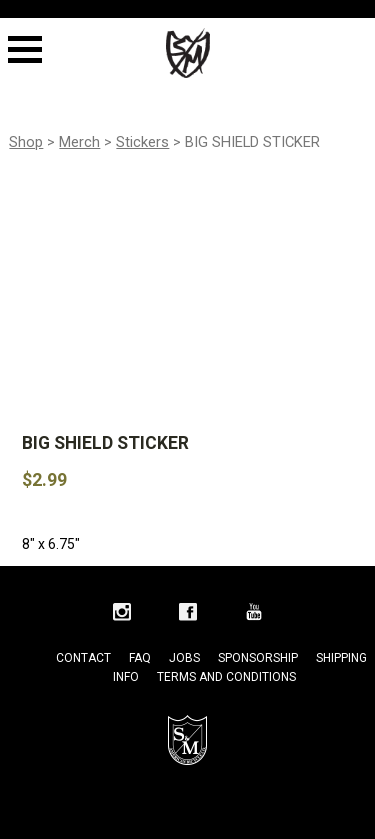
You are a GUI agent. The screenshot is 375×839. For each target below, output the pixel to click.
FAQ (140, 658)
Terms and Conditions (226, 677)
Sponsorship (258, 658)
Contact (83, 658)
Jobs (184, 658)
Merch (79, 142)
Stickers (142, 142)
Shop (26, 142)
